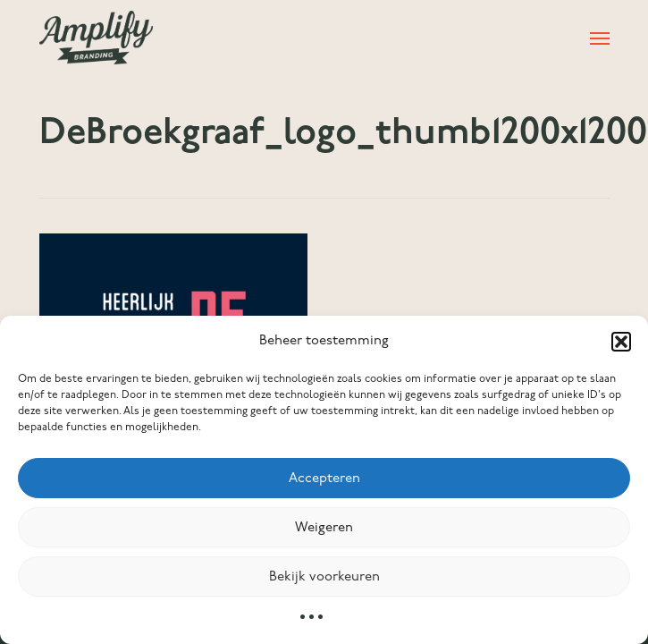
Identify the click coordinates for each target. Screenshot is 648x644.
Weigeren (324, 528)
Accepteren (324, 479)
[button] (621, 342)
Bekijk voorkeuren (324, 577)
